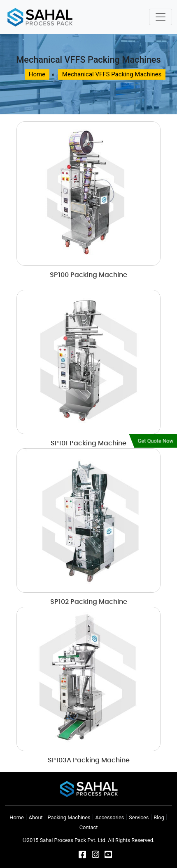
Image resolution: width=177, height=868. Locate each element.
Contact (89, 827)
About (36, 817)
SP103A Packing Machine (89, 760)
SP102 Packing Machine (89, 602)
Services (139, 817)
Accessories (109, 817)
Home (16, 817)
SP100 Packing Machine (88, 275)
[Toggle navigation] (161, 17)
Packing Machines (69, 817)
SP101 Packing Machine (88, 443)
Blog (159, 817)
